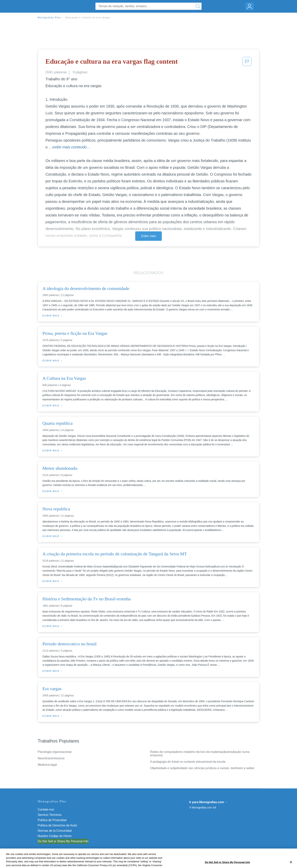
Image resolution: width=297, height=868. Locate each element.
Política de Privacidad (52, 820)
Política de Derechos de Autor (57, 825)
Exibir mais (148, 236)
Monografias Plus (49, 18)
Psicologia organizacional (55, 752)
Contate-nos (46, 809)
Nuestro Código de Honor (55, 836)
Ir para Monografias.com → (209, 802)
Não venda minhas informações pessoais (65, 841)
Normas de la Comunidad (55, 831)
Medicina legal (47, 765)
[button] (247, 63)
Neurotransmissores (51, 758)
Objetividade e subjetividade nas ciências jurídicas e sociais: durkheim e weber (202, 768)
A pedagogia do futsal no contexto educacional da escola (188, 762)
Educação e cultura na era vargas (88, 18)
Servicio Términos (50, 815)
